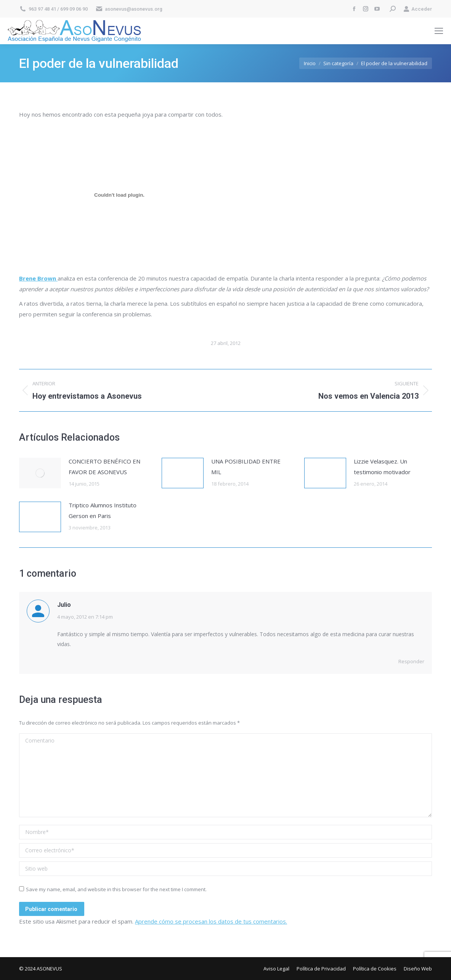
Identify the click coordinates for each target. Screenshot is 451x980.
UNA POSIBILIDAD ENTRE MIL (246, 467)
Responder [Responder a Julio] (411, 661)
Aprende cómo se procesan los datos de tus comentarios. (211, 921)
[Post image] (40, 473)
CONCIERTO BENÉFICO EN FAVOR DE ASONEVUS (104, 467)
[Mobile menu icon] (439, 31)
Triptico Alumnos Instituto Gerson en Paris (103, 510)
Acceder (418, 9)
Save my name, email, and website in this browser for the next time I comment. (116, 889)
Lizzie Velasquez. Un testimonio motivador (382, 467)
